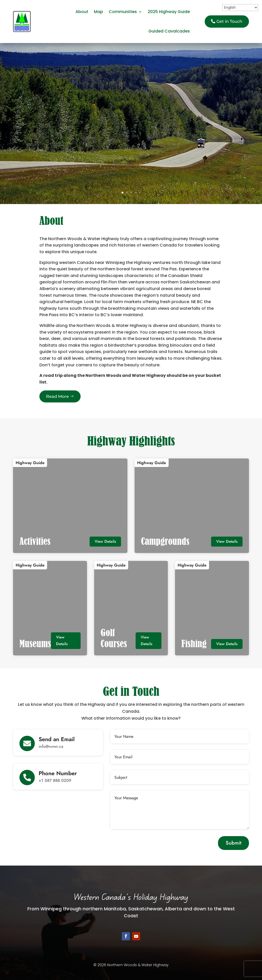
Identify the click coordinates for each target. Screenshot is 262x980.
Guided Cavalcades (169, 31)
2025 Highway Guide (169, 12)
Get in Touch (229, 21)
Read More (57, 396)
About (82, 12)
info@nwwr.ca (51, 746)
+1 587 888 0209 (55, 780)
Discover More (131, 162)
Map (99, 12)
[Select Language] (240, 8)
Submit (233, 843)
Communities (123, 12)
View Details (105, 541)
